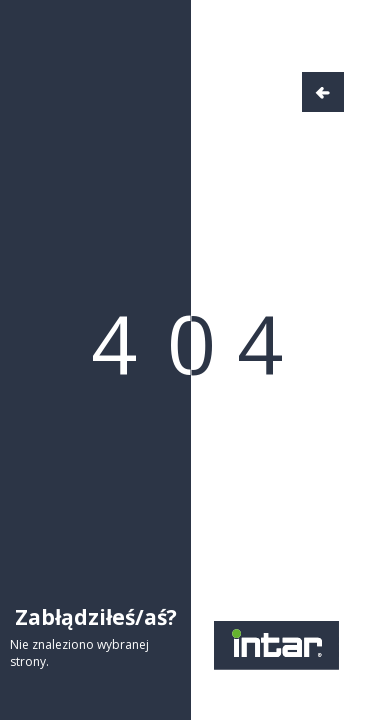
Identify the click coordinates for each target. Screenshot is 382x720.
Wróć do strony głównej (323, 92)
